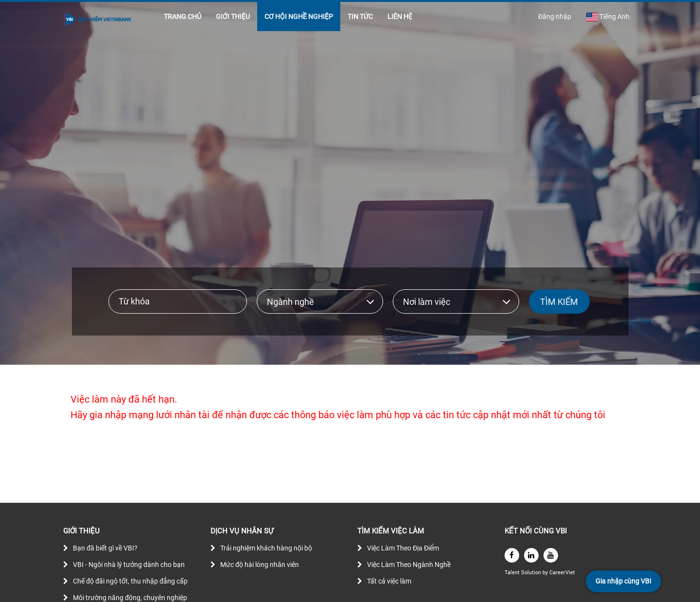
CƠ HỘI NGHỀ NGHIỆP (299, 17)
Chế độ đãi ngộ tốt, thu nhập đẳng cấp (130, 581)
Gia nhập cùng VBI (623, 581)
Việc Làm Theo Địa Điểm (403, 548)
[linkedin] (531, 555)
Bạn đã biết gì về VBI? (105, 548)
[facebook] (512, 555)
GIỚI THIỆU (233, 17)
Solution (532, 573)
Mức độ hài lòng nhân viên (260, 565)
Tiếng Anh (608, 17)
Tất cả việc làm (389, 581)
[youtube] (551, 555)
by (546, 573)
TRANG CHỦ (183, 17)
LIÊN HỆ (400, 17)
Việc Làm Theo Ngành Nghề (409, 565)
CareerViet (562, 573)
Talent (513, 573)
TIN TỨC (360, 17)
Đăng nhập (555, 17)
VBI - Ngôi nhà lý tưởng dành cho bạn (129, 565)
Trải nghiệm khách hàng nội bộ (266, 548)
